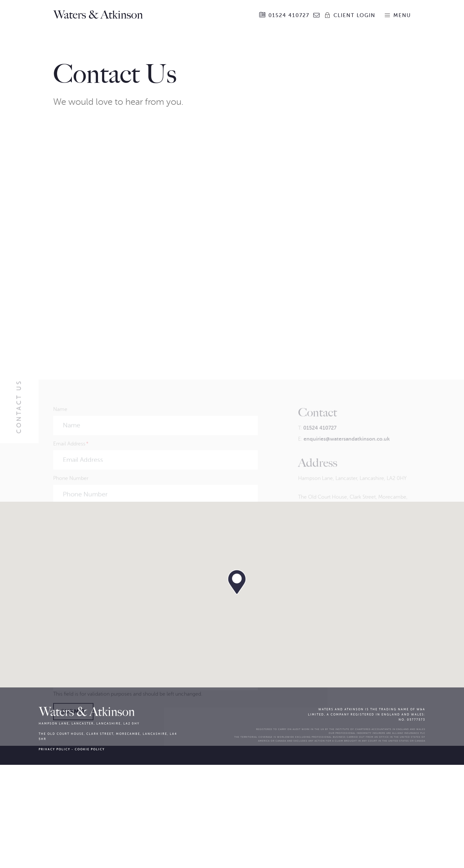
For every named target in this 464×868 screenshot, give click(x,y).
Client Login (350, 15)
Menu (397, 15)
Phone (61, 768)
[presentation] (102, 747)
